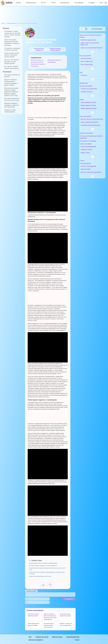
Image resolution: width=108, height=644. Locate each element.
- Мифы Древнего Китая (92, 105)
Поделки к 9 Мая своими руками (10, 111)
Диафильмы (64, 3)
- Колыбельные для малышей (91, 131)
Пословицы (78, 3)
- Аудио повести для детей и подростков (93, 45)
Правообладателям (73, 637)
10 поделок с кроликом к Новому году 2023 (12, 49)
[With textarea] (50, 595)
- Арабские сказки (90, 156)
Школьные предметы (36, 640)
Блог (100, 3)
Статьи (77, 640)
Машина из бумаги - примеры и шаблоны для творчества (11, 105)
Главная (3, 23)
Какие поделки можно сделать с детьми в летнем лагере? (12, 55)
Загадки (90, 3)
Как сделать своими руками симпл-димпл (12, 67)
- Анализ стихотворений (92, 173)
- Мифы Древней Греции (92, 111)
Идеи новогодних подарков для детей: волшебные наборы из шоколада (12, 42)
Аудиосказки (31, 3)
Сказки (18, 3)
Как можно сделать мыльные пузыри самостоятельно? (49, 625)
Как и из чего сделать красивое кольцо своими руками (12, 62)
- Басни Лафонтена (90, 64)
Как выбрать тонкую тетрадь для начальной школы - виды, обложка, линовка (12, 34)
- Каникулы (88, 78)
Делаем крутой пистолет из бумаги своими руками (43, 563)
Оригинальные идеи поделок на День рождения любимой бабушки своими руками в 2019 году (11, 92)
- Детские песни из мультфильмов (90, 123)
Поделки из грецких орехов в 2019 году (40, 576)
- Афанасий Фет (89, 176)
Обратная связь (57, 637)
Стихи (52, 3)
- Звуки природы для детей (93, 127)
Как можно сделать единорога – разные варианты (43, 565)
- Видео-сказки (89, 159)
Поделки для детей (11, 23)
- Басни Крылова (90, 61)
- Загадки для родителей (92, 92)
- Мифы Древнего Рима (92, 108)
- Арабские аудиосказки (92, 41)
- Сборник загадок (90, 95)
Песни (43, 3)
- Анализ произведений (92, 153)
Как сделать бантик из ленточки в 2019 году (12, 99)
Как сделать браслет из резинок (12, 76)
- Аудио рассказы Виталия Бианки (93, 50)
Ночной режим (97, 29)
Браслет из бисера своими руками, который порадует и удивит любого (11, 82)
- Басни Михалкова (90, 67)
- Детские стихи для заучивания (91, 180)
